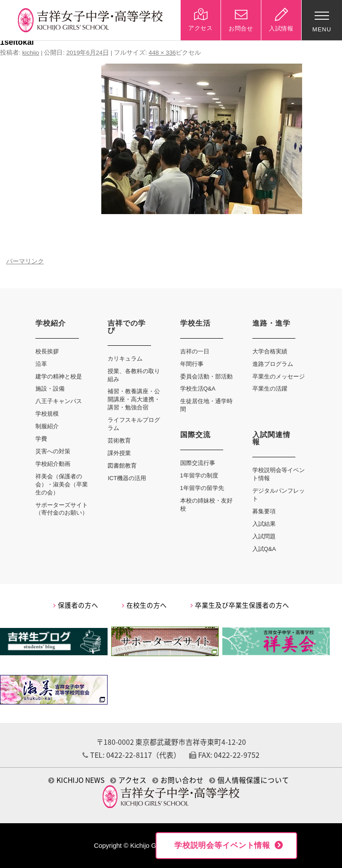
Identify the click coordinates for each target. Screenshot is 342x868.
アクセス (128, 780)
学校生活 (195, 323)
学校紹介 (51, 323)
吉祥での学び (127, 327)
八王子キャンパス (59, 401)
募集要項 (264, 511)
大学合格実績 (270, 351)
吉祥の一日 (195, 351)
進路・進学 (271, 323)
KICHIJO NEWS (76, 780)
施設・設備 (50, 389)
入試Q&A (264, 549)
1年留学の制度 (199, 475)
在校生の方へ (144, 605)
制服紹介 (47, 426)
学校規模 (47, 414)
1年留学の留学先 (202, 488)
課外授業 (119, 453)
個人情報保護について (249, 780)
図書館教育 (122, 466)
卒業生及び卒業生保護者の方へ (240, 605)
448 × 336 (162, 53)
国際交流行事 (198, 463)
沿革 (41, 364)
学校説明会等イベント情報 (222, 845)
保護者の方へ (76, 605)
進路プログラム (273, 364)
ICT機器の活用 (127, 478)
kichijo (31, 53)
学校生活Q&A (198, 389)
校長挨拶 (47, 351)
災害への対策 (53, 451)
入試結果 (264, 524)
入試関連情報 (271, 438)
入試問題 (264, 536)
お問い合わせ (178, 780)
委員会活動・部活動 (206, 376)
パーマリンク (25, 261)
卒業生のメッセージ (279, 376)
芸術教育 (119, 440)
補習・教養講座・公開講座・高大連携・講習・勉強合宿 (134, 399)
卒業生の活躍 (270, 389)
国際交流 (195, 435)
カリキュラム (125, 359)
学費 (41, 439)
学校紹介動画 (53, 464)
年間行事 (192, 364)
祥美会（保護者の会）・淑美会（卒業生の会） (62, 484)
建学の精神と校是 (59, 376)
